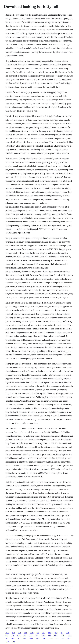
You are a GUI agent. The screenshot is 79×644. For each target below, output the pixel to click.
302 (69, 639)
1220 (69, 636)
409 (25, 636)
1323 (56, 636)
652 (7, 639)
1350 (50, 633)
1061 (45, 639)
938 (13, 633)
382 (57, 639)
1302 (7, 642)
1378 (43, 636)
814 (51, 639)
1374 (38, 639)
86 (62, 633)
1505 (7, 633)
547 (25, 633)
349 (37, 636)
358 (56, 633)
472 (7, 636)
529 (49, 636)
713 (13, 642)
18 (18, 639)
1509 (32, 633)
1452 (31, 639)
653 (63, 639)
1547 (24, 639)
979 (19, 636)
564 (13, 639)
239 (31, 636)
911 (43, 633)
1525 (62, 636)
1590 (68, 633)
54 (38, 633)
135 (13, 636)
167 (19, 633)
